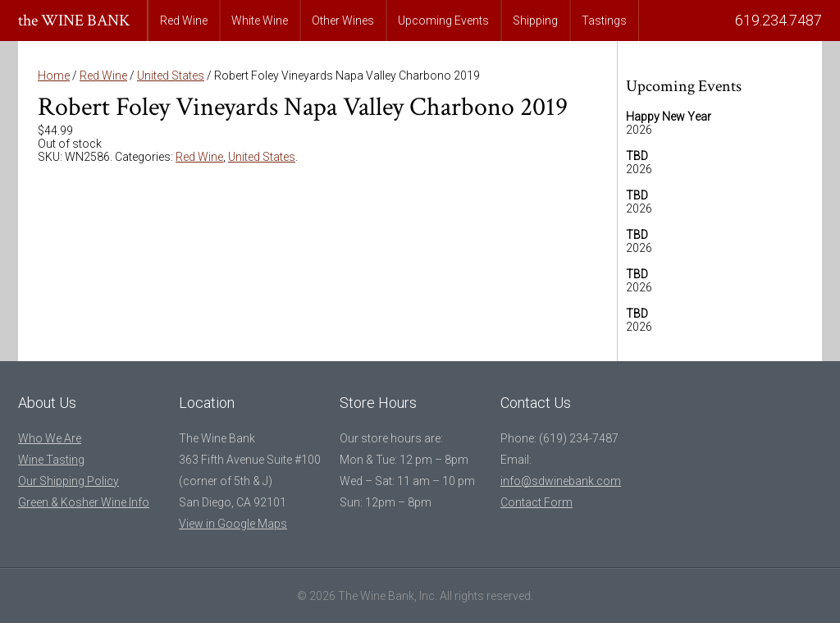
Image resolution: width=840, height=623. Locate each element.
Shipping (535, 21)
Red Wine (184, 21)
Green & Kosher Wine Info (84, 502)
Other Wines (343, 21)
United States (171, 76)
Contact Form (536, 502)
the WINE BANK (74, 21)
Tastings (604, 21)
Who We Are (50, 438)
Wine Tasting (51, 460)
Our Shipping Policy (68, 481)
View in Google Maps (233, 524)
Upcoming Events (443, 21)
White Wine (260, 21)
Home (54, 76)
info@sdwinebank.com (561, 481)
